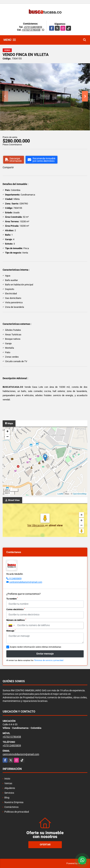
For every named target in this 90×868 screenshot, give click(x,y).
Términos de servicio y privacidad (49, 660)
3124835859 (15, 579)
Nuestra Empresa (14, 802)
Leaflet (60, 494)
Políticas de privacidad (17, 812)
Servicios (9, 793)
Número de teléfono (16, 620)
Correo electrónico (16, 609)
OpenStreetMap (80, 494)
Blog (7, 798)
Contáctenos (11, 807)
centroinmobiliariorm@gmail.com (26, 582)
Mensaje (11, 631)
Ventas (8, 783)
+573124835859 (33, 27)
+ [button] (7, 432)
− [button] (7, 437)
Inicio (7, 779)
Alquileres (10, 788)
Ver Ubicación (36, 525)
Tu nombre (12, 599)
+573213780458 (31, 30)
